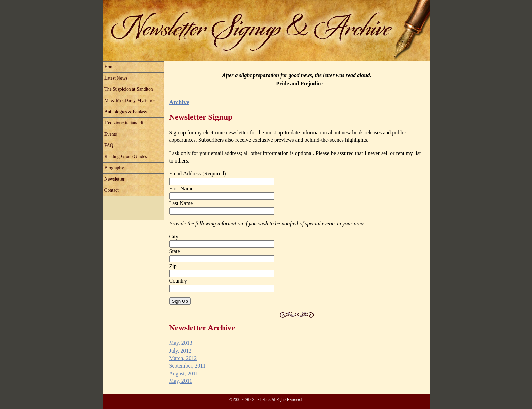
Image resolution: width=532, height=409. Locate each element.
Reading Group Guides (126, 157)
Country (178, 281)
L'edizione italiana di (124, 123)
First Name (181, 189)
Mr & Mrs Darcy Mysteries (130, 100)
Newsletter (115, 179)
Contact (112, 190)
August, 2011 (184, 373)
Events (111, 134)
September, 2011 (187, 366)
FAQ (109, 145)
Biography (114, 168)
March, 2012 (183, 358)
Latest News (116, 78)
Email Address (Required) (198, 174)
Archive (179, 102)
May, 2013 (181, 343)
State (175, 251)
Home (110, 67)
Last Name (181, 203)
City (174, 236)
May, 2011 (181, 381)
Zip (173, 266)
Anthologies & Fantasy (126, 112)
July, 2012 (180, 351)
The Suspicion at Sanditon (129, 89)
